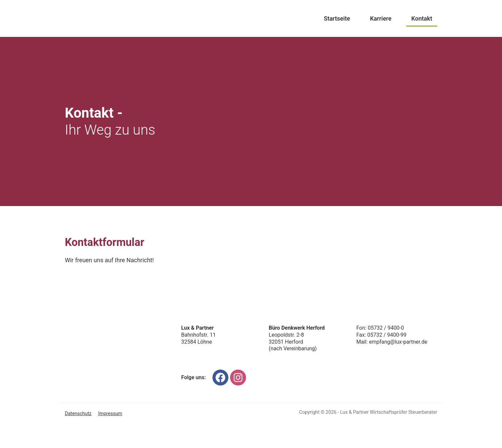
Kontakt (422, 18)
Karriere (381, 18)
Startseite (337, 18)
